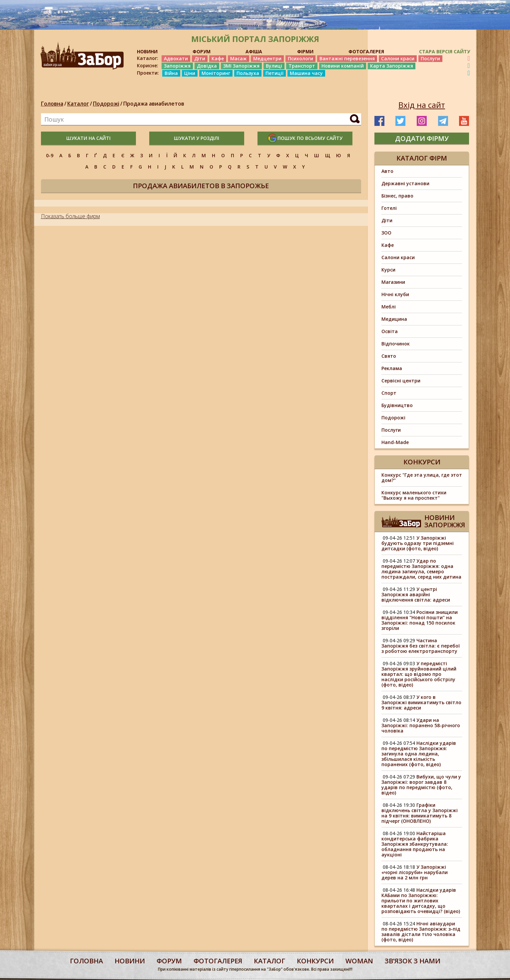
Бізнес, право (397, 196)
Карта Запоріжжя (392, 66)
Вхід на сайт (422, 105)
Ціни (190, 73)
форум (169, 961)
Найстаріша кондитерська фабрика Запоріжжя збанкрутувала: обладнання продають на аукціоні (415, 844)
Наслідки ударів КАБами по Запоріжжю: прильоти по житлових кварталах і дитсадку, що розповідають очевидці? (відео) (421, 901)
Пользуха (248, 73)
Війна (171, 73)
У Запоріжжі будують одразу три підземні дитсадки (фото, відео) (418, 543)
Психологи (300, 58)
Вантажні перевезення (347, 58)
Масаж (239, 58)
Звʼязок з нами (413, 961)
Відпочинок (396, 344)
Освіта (390, 331)
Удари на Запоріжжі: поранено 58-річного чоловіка (421, 725)
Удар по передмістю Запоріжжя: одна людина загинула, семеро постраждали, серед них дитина (421, 569)
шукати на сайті (88, 138)
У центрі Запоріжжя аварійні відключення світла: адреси (416, 594)
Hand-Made (395, 442)
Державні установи (405, 183)
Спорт (389, 393)
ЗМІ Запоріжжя (241, 66)
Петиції (274, 73)
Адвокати (176, 58)
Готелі (389, 208)
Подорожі (106, 104)
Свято (389, 356)
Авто (387, 171)
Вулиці (274, 66)
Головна (52, 104)
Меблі (389, 307)
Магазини (393, 282)
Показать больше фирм (70, 216)
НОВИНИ (147, 51)
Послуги (430, 58)
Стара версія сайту (445, 51)
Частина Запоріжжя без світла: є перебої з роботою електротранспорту (421, 646)
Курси (388, 270)
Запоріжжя (177, 66)
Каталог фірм (422, 158)
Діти (200, 58)
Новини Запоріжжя (445, 521)
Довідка (207, 66)
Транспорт (302, 66)
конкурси (315, 961)
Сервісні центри (401, 381)
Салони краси (398, 58)
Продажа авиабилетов (154, 104)
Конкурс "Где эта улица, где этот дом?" (422, 478)
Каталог (78, 104)
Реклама (392, 368)
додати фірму (422, 138)
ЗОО (386, 233)
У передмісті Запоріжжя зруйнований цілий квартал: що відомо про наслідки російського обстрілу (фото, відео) (419, 674)
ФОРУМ (202, 51)
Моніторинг (216, 73)
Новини (130, 961)
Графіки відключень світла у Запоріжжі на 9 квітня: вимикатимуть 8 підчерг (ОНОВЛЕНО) (420, 813)
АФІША (254, 51)
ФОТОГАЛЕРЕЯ (366, 51)
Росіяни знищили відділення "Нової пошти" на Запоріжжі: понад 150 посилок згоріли (420, 620)
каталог (269, 961)
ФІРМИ (305, 51)
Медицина (394, 319)
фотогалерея (218, 961)
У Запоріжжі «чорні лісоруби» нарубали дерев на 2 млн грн (415, 872)
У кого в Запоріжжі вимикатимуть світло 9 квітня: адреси (421, 702)
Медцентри (267, 58)
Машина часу (306, 73)
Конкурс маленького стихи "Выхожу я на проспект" (414, 495)
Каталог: (148, 58)
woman (359, 961)
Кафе (218, 58)
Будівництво (397, 405)
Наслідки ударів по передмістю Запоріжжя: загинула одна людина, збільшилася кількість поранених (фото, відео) (419, 754)
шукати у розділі (197, 138)
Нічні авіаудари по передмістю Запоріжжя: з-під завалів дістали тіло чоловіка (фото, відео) (421, 932)
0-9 (50, 155)
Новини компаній (343, 66)
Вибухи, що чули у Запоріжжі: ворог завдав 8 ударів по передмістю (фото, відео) (421, 785)
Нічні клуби (395, 294)
